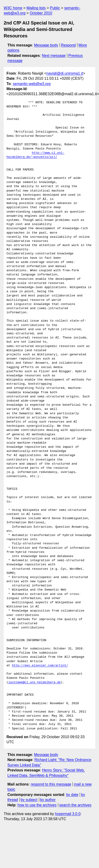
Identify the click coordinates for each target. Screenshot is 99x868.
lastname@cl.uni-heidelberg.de (35, 682)
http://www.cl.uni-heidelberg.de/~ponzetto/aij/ (35, 155)
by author (48, 800)
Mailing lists (36, 8)
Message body (46, 45)
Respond (68, 45)
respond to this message (51, 784)
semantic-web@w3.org (32, 84)
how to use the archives (37, 805)
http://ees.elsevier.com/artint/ (40, 666)
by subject (29, 800)
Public (55, 8)
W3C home (13, 8)
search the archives (75, 805)
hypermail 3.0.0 (68, 814)
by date (72, 795)
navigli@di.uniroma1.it (65, 73)
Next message (54, 56)
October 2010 (41, 13)
